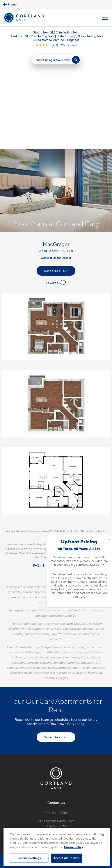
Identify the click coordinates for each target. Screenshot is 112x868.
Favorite (56, 184)
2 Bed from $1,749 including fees (80, 36)
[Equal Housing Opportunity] (47, 738)
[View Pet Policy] (56, 747)
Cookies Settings (29, 858)
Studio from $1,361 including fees (56, 32)
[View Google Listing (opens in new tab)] (56, 45)
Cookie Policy (74, 847)
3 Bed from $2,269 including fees (56, 40)
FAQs (37, 467)
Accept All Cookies (67, 858)
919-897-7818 (56, 714)
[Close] (103, 835)
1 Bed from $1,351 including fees (32, 36)
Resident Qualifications (63, 467)
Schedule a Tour (56, 172)
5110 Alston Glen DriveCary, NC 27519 (56, 725)
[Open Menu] (105, 18)
